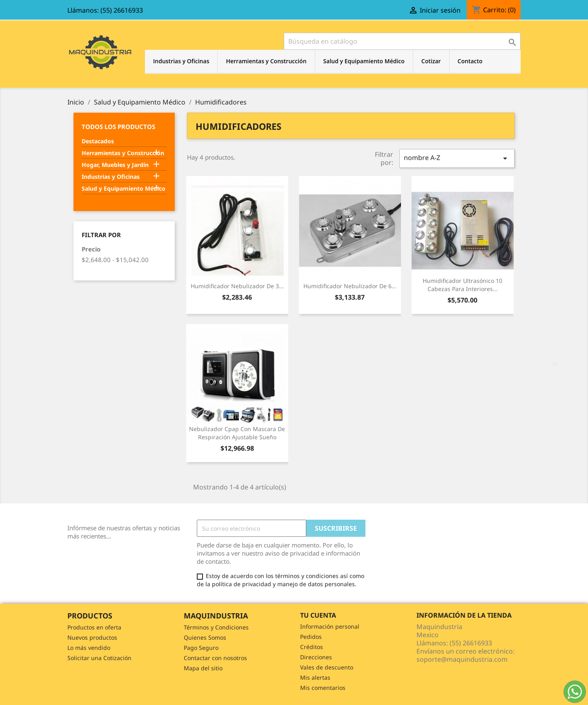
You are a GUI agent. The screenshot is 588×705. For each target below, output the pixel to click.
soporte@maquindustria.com (462, 659)
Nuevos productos (92, 637)
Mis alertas (315, 677)
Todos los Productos (118, 127)
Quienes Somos (205, 637)
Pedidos (311, 637)
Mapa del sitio (203, 668)
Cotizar (431, 61)
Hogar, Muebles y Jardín (115, 165)
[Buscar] (402, 41)
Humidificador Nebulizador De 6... (350, 286)
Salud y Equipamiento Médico (364, 61)
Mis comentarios (323, 688)
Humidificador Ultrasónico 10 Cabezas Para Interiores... (462, 285)
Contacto (470, 61)
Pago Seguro (201, 648)
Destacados (98, 141)
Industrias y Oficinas (181, 61)
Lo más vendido (89, 648)
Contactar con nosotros (215, 658)
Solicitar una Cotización (99, 658)
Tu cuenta (318, 615)
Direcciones (316, 657)
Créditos (312, 647)
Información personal (330, 626)
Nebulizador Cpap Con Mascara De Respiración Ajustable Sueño (237, 433)
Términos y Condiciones (216, 627)
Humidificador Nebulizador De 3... (237, 286)
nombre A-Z (457, 158)
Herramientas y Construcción (266, 61)
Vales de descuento (327, 667)
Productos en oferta (94, 627)
